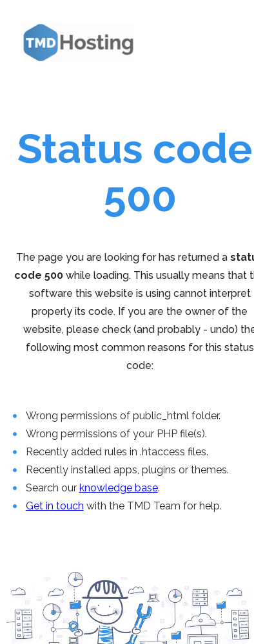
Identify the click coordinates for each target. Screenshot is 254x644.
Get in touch (55, 506)
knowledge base (119, 488)
